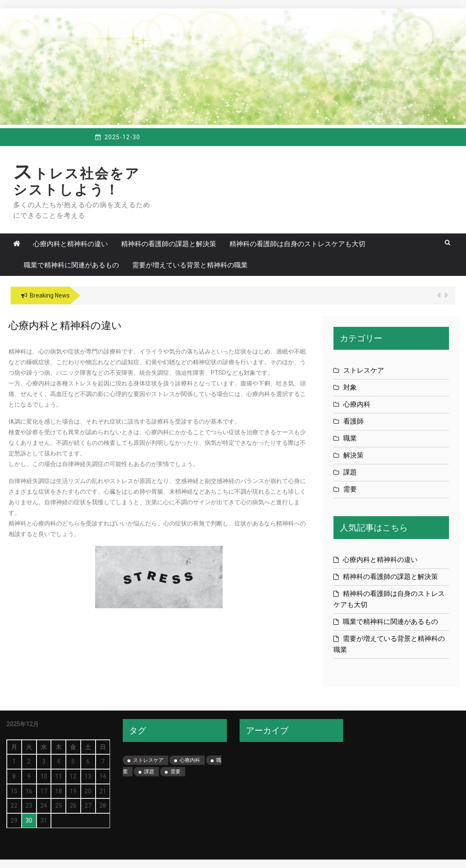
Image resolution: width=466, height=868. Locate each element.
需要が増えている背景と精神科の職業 (190, 265)
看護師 (353, 421)
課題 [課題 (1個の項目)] (149, 772)
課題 (350, 472)
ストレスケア (364, 370)
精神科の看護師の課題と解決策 (169, 244)
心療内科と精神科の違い (71, 244)
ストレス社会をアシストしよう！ (77, 182)
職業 (350, 438)
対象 (350, 387)
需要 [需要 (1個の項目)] (175, 772)
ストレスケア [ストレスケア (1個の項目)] (148, 760)
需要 (350, 489)
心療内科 (357, 404)
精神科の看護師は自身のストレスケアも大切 (297, 244)
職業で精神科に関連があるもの (71, 265)
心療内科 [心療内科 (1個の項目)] (190, 760)
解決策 (353, 455)
